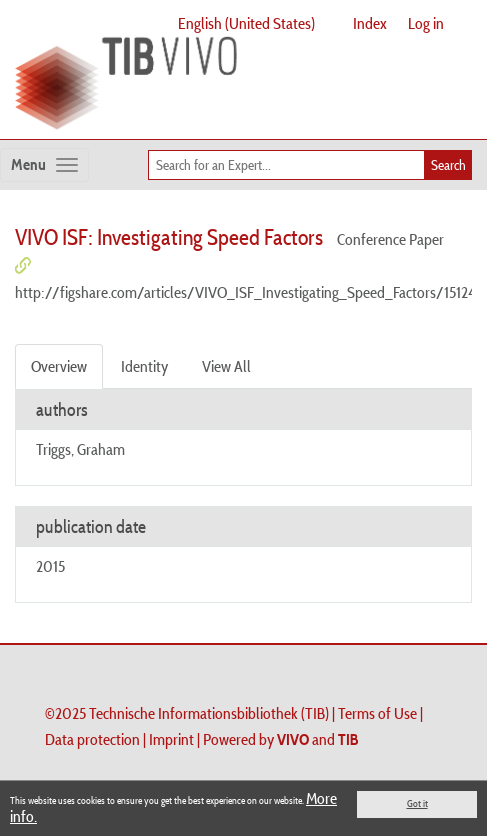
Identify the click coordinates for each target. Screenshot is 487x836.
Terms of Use (377, 713)
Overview (59, 366)
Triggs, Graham (80, 449)
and (318, 739)
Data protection (92, 739)
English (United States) (246, 23)
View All (226, 366)
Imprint (171, 739)
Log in (426, 23)
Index (370, 23)
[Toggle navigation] (44, 165)
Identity (144, 366)
